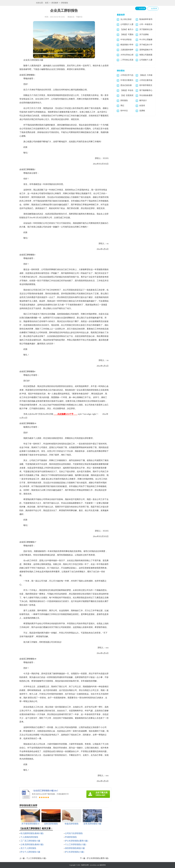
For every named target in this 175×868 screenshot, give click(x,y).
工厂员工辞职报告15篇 (30, 841)
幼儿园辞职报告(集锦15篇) (32, 833)
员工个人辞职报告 (28, 848)
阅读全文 (71, 17)
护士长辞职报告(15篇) (75, 852)
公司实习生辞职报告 (74, 833)
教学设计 (143, 100)
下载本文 (79, 17)
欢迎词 (142, 106)
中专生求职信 (126, 40)
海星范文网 (85, 865)
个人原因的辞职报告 (29, 837)
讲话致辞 (55, 3)
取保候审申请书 (146, 19)
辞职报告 (65, 3)
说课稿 (142, 111)
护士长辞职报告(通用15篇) (77, 841)
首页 (47, 3)
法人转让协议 (126, 19)
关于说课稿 (144, 34)
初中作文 (124, 111)
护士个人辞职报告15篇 (30, 852)
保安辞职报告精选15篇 (75, 848)
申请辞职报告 (71, 837)
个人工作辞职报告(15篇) (76, 844)
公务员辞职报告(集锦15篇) (32, 844)
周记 (122, 106)
